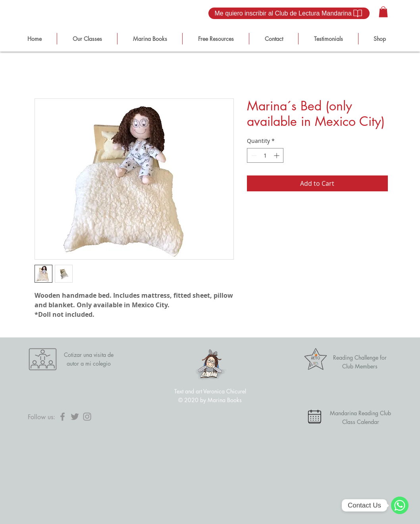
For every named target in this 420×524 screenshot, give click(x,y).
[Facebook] (63, 417)
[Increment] (277, 155)
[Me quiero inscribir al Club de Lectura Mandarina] (289, 13)
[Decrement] (253, 155)
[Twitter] (75, 417)
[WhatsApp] (400, 505)
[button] (383, 12)
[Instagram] (87, 417)
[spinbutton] (265, 155)
